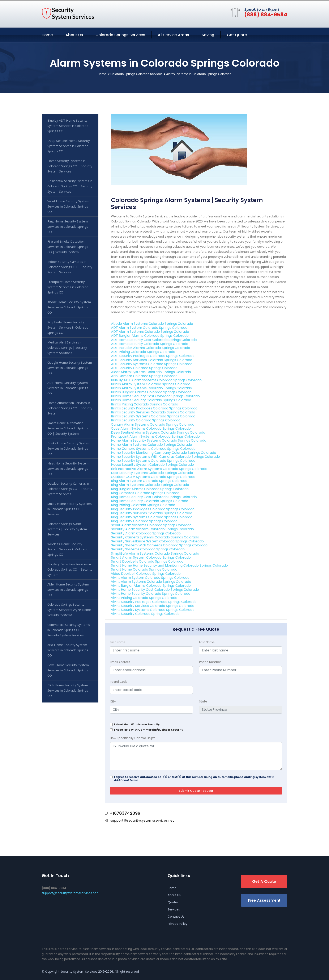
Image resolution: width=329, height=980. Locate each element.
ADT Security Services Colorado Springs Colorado (152, 360)
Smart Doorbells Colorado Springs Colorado (147, 561)
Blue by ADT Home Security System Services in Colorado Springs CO (68, 126)
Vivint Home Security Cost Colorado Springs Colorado (155, 590)
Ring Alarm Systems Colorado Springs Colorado (150, 485)
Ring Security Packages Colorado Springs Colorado (153, 509)
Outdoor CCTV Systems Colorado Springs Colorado (153, 477)
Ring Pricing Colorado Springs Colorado (143, 505)
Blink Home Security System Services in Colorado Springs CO (68, 690)
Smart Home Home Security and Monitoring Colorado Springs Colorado (169, 565)
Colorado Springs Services (120, 35)
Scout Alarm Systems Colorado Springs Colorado (151, 525)
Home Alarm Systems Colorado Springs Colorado (151, 445)
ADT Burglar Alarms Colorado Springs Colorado (150, 336)
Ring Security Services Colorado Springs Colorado (152, 513)
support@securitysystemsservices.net (142, 820)
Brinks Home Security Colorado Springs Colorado (151, 400)
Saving (208, 35)
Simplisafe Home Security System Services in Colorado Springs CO (68, 327)
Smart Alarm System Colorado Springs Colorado (151, 557)
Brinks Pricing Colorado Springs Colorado (145, 404)
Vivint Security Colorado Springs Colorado (145, 614)
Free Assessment (264, 900)
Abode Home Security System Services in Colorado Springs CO (69, 307)
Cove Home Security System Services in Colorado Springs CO (68, 670)
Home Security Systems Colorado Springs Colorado (153, 461)
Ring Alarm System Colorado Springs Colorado (149, 481)
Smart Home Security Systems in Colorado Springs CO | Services (70, 509)
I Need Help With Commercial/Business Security (149, 730)
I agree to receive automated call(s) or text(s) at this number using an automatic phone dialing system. (194, 779)
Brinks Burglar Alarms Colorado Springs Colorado (151, 392)
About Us (74, 35)
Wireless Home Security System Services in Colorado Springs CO (68, 549)
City (113, 701)
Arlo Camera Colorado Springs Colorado (144, 376)
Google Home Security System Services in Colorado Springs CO (70, 368)
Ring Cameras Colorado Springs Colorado (145, 493)
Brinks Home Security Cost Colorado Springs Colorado (155, 396)
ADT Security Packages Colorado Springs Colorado (153, 356)
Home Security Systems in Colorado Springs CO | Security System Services (70, 166)
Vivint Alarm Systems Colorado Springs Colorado (151, 582)
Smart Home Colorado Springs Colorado (144, 569)
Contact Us (176, 917)
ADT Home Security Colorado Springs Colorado (150, 344)
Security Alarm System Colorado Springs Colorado (152, 529)
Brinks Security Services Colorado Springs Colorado (153, 412)
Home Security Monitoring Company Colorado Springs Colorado (164, 453)
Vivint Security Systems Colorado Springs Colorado (153, 610)
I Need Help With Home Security (137, 724)
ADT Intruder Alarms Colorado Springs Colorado (151, 348)
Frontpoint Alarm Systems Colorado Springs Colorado (155, 436)
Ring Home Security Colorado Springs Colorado (150, 501)
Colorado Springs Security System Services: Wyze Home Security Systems (69, 610)
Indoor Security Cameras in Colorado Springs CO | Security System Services (70, 267)
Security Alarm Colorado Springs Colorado (146, 533)
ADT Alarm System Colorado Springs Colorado (149, 328)
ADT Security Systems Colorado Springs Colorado (152, 364)
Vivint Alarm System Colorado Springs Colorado (150, 578)
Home (47, 35)
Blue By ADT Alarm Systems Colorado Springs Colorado (156, 380)
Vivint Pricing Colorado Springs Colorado (144, 598)
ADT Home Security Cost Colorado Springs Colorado (154, 340)
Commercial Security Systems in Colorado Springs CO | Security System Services (69, 630)
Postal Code (119, 682)
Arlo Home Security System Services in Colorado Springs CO (68, 650)
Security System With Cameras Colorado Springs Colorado (159, 545)
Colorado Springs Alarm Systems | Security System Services (67, 529)
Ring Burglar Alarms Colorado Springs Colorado (150, 489)
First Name (118, 642)
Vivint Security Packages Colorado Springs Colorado (154, 602)
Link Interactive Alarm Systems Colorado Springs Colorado (159, 469)
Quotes (173, 902)
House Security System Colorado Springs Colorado (152, 465)
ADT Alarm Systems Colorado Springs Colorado (150, 332)
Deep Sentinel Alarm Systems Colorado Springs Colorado (158, 432)
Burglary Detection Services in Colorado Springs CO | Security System (70, 569)
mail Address (120, 662)
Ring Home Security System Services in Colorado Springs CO (68, 226)
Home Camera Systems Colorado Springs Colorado (153, 449)
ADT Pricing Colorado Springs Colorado (143, 352)
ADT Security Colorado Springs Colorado (144, 368)
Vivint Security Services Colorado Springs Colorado (153, 606)
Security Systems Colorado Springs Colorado (148, 549)
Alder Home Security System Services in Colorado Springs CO (68, 589)
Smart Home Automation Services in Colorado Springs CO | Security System (68, 428)
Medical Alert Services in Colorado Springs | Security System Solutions (67, 347)
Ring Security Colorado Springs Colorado (144, 521)
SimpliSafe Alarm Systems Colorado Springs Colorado (155, 553)
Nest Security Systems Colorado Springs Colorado (152, 473)
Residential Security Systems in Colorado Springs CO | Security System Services (70, 186)
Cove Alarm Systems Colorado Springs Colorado (151, 428)
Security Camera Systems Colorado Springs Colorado (155, 537)
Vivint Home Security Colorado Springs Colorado (151, 594)
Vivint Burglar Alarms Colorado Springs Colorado (151, 586)
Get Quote (237, 35)
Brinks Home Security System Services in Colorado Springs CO (69, 448)
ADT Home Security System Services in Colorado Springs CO (68, 388)
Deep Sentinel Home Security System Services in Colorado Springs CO (69, 146)
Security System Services (79, 972)
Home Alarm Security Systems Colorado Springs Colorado (159, 440)
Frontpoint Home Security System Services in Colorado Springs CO (68, 287)
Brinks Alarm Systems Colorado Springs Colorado (151, 388)
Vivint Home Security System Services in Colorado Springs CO (68, 206)
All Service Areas (173, 35)
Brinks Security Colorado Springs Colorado (146, 420)
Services (174, 909)
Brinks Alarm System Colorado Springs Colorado (151, 384)
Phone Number (210, 662)
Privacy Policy (178, 924)
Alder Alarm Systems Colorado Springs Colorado (151, 372)
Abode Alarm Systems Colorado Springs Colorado (152, 324)
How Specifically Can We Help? (132, 738)
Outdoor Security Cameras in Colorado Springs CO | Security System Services (70, 489)
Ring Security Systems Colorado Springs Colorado (152, 517)
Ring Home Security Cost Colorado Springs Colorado (154, 497)
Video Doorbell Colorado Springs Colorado (146, 574)
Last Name (207, 642)
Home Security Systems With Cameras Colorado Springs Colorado (165, 457)
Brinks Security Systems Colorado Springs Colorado (153, 416)
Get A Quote (264, 881)
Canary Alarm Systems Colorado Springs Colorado (153, 424)
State (203, 701)
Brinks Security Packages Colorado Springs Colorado (154, 408)
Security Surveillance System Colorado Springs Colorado (157, 541)
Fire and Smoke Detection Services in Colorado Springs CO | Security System (68, 247)
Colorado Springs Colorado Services (136, 74)
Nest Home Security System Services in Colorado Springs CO (68, 468)
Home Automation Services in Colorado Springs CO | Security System (70, 408)
